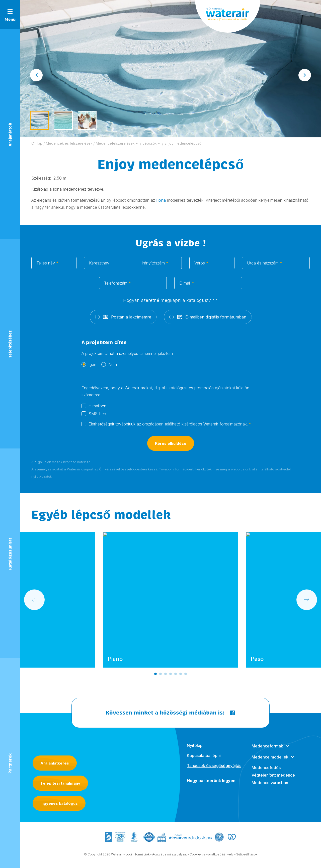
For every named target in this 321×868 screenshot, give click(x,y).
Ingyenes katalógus (59, 803)
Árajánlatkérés (55, 763)
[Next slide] (305, 75)
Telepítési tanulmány (60, 783)
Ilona (162, 200)
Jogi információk (137, 855)
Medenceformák (267, 751)
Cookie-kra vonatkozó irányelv (212, 855)
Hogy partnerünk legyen (211, 786)
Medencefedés (266, 773)
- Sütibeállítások (246, 855)
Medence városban (270, 788)
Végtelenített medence (273, 780)
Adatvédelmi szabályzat (170, 855)
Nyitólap (195, 750)
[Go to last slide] (36, 75)
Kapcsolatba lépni (204, 761)
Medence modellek (270, 762)
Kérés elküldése (171, 449)
